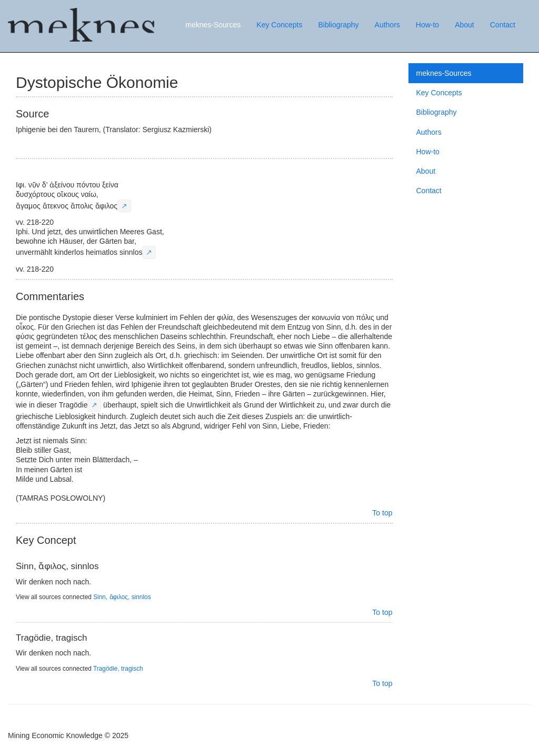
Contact (503, 25)
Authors (387, 25)
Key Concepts (279, 25)
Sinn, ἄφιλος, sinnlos (122, 597)
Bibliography (338, 25)
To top (382, 513)
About (465, 25)
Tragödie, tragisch (118, 669)
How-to (427, 25)
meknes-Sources (213, 25)
